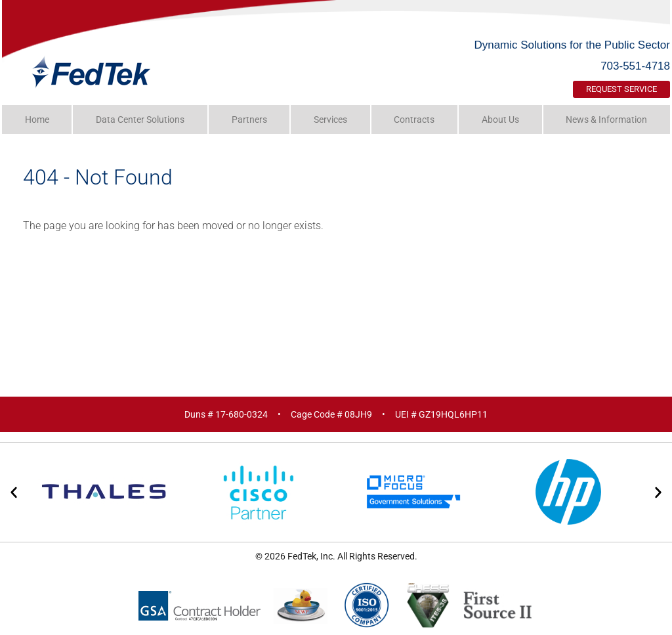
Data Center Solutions (140, 120)
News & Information (606, 120)
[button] (14, 493)
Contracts (414, 120)
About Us (500, 120)
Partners (249, 120)
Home (37, 120)
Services (330, 120)
